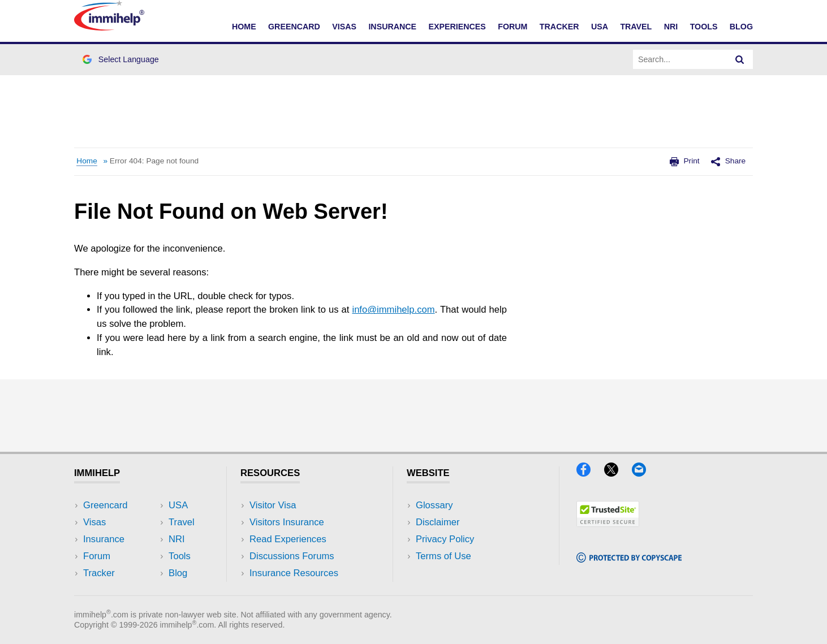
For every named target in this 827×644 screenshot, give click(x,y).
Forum (512, 27)
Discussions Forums (292, 556)
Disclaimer (438, 522)
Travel (636, 27)
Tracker (559, 27)
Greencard (294, 27)
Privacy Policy (445, 539)
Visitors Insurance (287, 522)
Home (244, 27)
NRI (671, 27)
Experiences (457, 27)
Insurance (392, 27)
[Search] (740, 59)
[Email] (644, 473)
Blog (741, 27)
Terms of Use (443, 556)
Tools (704, 27)
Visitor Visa (273, 505)
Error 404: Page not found (154, 161)
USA (600, 27)
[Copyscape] (629, 559)
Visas (344, 27)
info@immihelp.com (393, 310)
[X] (617, 473)
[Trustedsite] (608, 523)
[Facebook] (589, 473)
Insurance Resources (294, 573)
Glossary (434, 505)
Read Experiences (288, 539)
